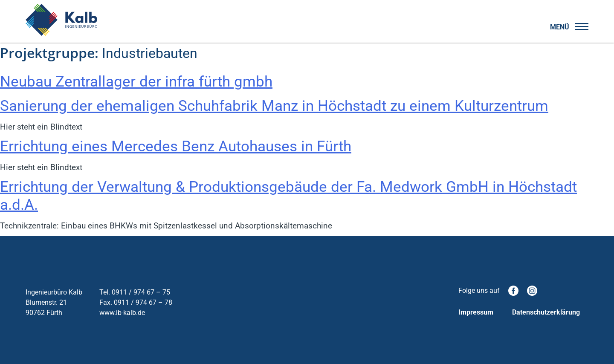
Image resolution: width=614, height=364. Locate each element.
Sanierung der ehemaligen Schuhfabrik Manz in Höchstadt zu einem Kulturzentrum (274, 106)
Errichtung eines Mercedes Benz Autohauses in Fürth (176, 146)
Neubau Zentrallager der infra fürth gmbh (136, 82)
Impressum (476, 312)
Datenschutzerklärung (546, 312)
